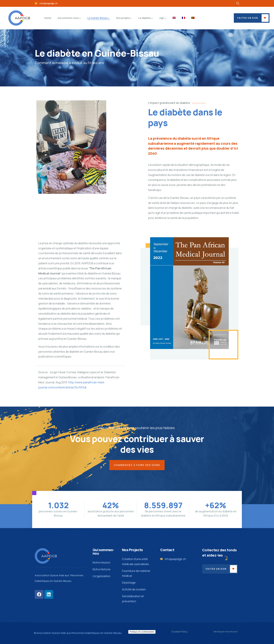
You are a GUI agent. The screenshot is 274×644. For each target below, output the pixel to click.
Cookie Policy (179, 632)
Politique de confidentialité (142, 632)
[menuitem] (174, 18)
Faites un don (248, 18)
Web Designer (219, 632)
